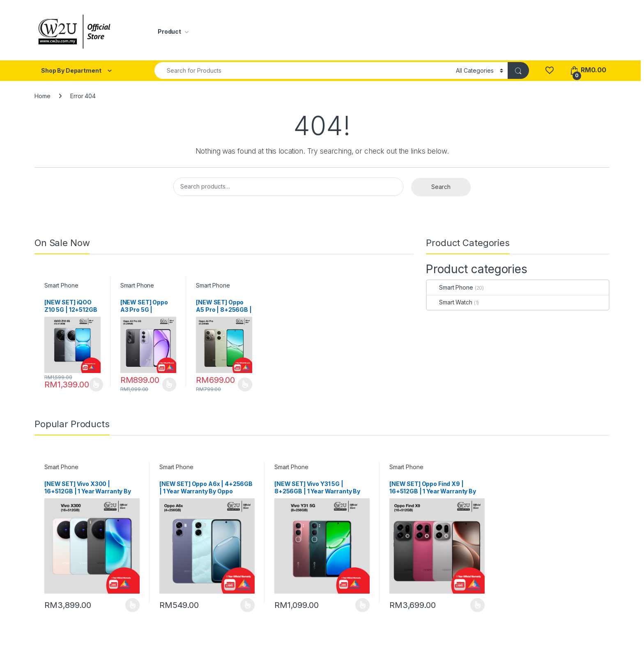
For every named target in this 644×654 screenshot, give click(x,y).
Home (42, 96)
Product (169, 31)
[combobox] (303, 70)
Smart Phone (61, 285)
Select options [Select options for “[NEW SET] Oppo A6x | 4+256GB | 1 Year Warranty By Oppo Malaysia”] (247, 605)
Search (441, 187)
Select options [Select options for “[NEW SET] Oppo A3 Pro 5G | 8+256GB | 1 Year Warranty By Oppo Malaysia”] (169, 385)
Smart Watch (449, 302)
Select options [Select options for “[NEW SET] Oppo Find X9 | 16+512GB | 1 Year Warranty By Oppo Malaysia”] (477, 605)
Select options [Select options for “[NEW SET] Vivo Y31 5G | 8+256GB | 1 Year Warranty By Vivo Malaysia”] (362, 605)
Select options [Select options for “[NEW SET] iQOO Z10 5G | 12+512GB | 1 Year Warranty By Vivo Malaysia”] (96, 385)
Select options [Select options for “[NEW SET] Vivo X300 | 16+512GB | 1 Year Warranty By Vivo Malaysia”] (132, 605)
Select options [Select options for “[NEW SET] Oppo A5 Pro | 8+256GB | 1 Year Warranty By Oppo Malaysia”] (245, 385)
